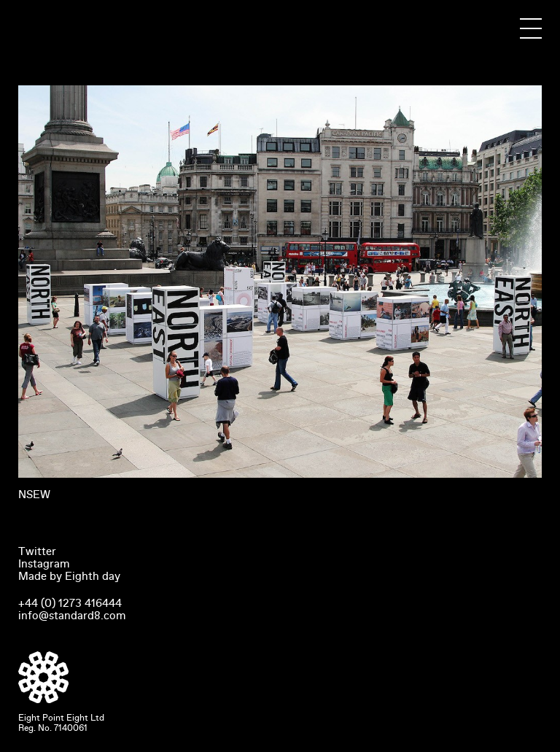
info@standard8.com (72, 616)
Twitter (37, 551)
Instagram (44, 564)
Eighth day (93, 576)
